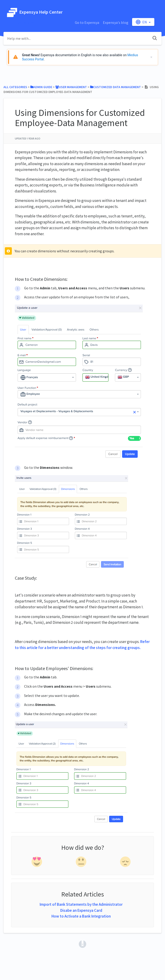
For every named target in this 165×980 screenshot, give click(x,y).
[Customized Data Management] (116, 87)
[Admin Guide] (41, 87)
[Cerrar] (151, 57)
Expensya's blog (116, 22)
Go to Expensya (87, 22)
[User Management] (71, 87)
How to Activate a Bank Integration (81, 916)
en (142, 22)
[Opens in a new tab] (82, 944)
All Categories (15, 87)
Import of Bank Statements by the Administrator (81, 904)
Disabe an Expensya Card (81, 910)
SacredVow (26, 22)
